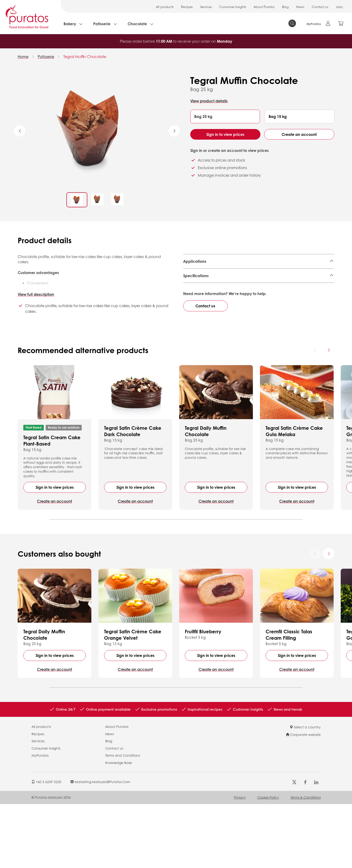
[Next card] (329, 414)
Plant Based (34, 491)
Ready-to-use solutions (64, 491)
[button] (225, 117)
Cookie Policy (268, 861)
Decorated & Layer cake (230, 280)
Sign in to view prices (225, 134)
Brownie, (268, 273)
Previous (20, 131)
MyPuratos (40, 819)
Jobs (339, 7)
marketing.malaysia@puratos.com (100, 845)
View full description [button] (36, 294)
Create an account (299, 134)
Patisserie (102, 24)
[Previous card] (315, 414)
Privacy (240, 861)
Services (206, 7)
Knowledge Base (119, 826)
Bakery (70, 24)
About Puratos (264, 7)
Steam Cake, (195, 280)
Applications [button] (195, 261)
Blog (285, 7)
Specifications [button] (196, 300)
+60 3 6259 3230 (46, 845)
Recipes (187, 7)
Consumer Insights (233, 7)
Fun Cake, (250, 273)
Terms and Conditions (123, 819)
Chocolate (137, 24)
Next (174, 131)
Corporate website (303, 798)
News (300, 7)
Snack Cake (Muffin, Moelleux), (211, 273)
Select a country (305, 791)
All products (165, 7)
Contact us (320, 7)
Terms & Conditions (306, 861)
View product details (209, 101)
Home (23, 56)
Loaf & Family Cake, (295, 273)
